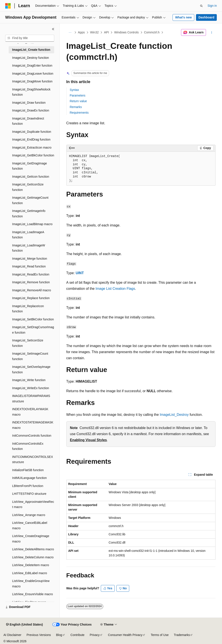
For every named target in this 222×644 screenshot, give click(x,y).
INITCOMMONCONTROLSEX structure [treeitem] (33, 460)
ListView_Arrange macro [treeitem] (29, 515)
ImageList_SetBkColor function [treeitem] (33, 319)
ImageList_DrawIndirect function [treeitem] (28, 121)
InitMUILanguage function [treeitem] (29, 478)
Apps (81, 32)
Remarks (76, 107)
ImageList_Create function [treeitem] (31, 50)
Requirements (79, 113)
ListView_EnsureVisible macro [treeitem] (33, 594)
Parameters (78, 95)
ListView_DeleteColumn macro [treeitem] (33, 557)
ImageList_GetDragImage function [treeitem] (29, 166)
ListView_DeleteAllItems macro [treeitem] (33, 549)
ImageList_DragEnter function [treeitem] (32, 66)
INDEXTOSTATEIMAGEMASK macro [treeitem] (33, 425)
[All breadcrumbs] (70, 33)
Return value (78, 101)
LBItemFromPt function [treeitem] (28, 486)
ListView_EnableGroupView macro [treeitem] (31, 584)
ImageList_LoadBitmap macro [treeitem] (32, 224)
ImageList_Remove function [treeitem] (31, 282)
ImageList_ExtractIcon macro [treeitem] (32, 147)
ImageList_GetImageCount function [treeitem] (30, 200)
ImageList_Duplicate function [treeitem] (32, 132)
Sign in (212, 6)
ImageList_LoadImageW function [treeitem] (29, 248)
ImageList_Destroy (174, 415)
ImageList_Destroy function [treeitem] (31, 58)
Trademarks (182, 635)
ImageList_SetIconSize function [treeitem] (28, 343)
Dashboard (206, 17)
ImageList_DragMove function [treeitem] (32, 81)
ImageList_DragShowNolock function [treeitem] (31, 92)
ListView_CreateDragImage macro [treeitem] (31, 539)
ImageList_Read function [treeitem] (29, 266)
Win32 (95, 32)
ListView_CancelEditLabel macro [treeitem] (30, 525)
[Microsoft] (8, 6)
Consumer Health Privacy (125, 635)
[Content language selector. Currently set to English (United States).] (24, 625)
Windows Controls (127, 32)
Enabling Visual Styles (88, 440)
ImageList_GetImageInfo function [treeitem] (29, 214)
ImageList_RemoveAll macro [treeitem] (32, 290)
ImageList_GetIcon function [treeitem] (31, 177)
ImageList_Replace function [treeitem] (31, 298)
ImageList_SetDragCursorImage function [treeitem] (33, 330)
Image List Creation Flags (115, 289)
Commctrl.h (152, 32)
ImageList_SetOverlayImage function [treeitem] (31, 370)
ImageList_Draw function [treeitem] (29, 103)
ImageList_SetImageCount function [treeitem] (30, 356)
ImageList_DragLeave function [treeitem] (33, 74)
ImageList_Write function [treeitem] (29, 380)
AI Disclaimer (12, 635)
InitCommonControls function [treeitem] (32, 436)
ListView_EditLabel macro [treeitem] (30, 573)
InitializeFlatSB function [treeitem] (28, 470)
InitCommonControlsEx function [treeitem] (28, 446)
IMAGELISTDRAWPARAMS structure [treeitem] (31, 399)
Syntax (74, 90)
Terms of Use (160, 635)
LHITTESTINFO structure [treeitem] (29, 494)
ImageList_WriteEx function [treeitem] (31, 388)
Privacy (95, 635)
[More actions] (211, 33)
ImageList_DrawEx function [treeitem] (31, 110)
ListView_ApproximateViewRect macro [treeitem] (33, 504)
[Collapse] (53, 29)
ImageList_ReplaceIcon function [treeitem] (28, 309)
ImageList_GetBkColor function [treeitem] (33, 155)
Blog (59, 635)
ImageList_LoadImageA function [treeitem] (28, 235)
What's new (183, 17)
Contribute (78, 635)
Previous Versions (39, 635)
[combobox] (30, 38)
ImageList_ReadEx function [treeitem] (31, 274)
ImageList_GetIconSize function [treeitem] (28, 187)
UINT (80, 273)
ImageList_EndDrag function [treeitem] (31, 139)
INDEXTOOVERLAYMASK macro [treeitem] (30, 412)
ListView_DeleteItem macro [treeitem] (31, 565)
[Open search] (201, 6)
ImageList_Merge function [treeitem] (30, 259)
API (107, 32)
